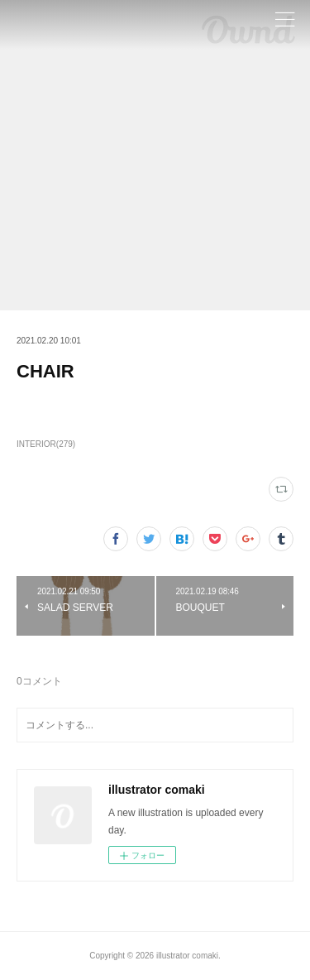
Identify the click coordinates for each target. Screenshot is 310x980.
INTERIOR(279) (46, 444)
